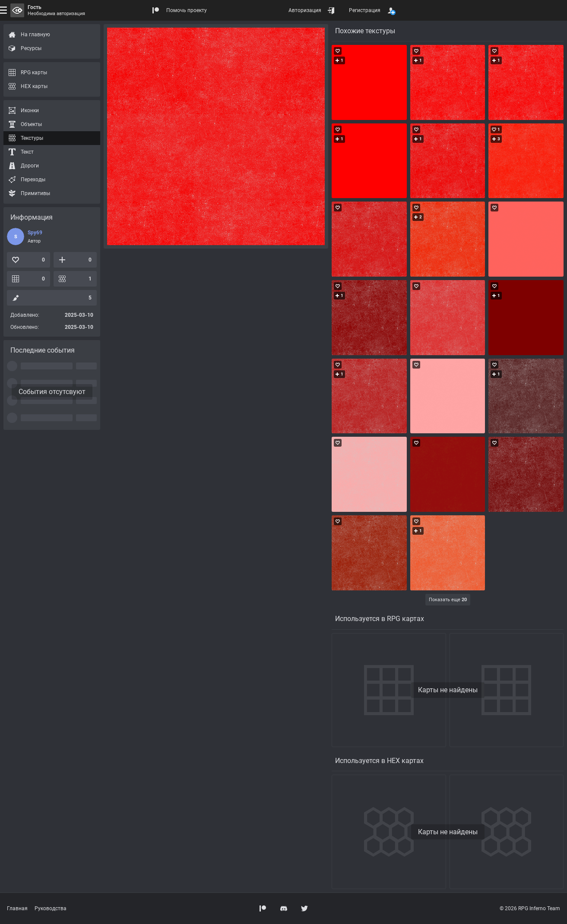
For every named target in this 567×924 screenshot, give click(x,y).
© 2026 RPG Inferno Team (530, 908)
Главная (17, 908)
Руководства (51, 908)
